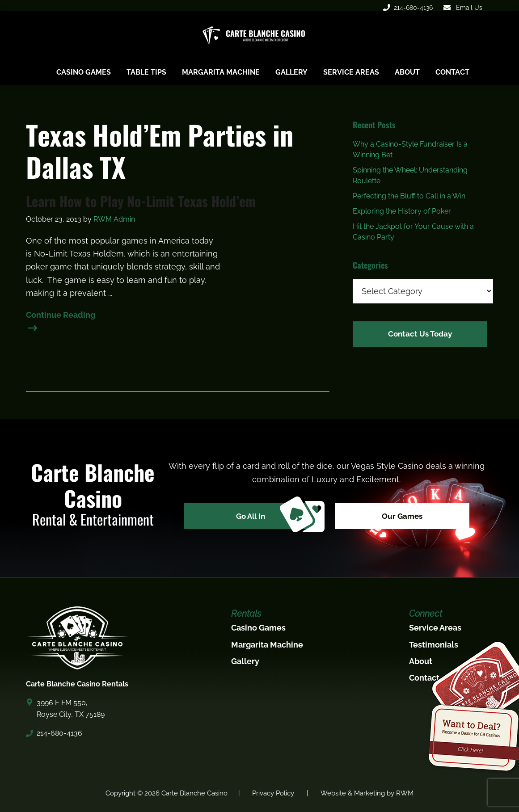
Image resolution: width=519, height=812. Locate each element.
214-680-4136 (408, 8)
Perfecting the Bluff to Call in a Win (409, 196)
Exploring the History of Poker (402, 211)
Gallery (245, 661)
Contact (424, 678)
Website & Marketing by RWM (367, 793)
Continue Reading (61, 316)
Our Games (406, 517)
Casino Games (258, 628)
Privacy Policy (273, 793)
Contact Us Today (420, 333)
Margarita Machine (267, 645)
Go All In (273, 517)
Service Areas (435, 628)
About (421, 661)
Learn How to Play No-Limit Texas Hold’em (141, 201)
